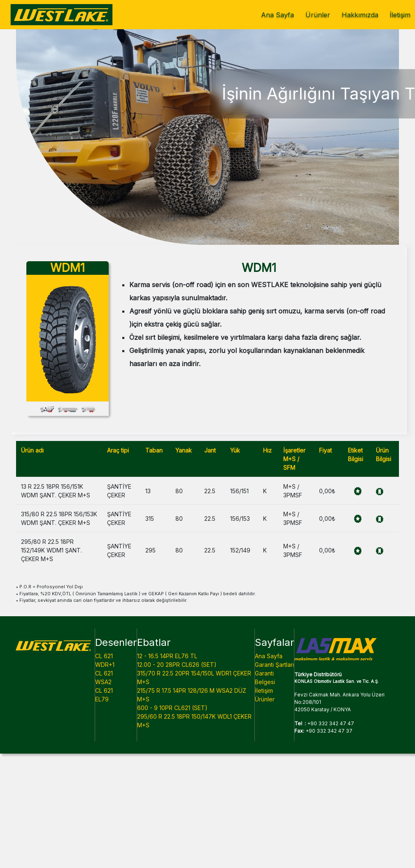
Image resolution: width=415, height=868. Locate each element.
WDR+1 (105, 665)
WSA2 (103, 682)
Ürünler (318, 15)
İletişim (400, 15)
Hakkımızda (360, 15)
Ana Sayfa (277, 15)
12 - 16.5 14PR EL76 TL (167, 656)
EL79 (102, 699)
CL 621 (104, 656)
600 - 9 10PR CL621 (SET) (172, 708)
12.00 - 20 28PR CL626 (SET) (177, 665)
